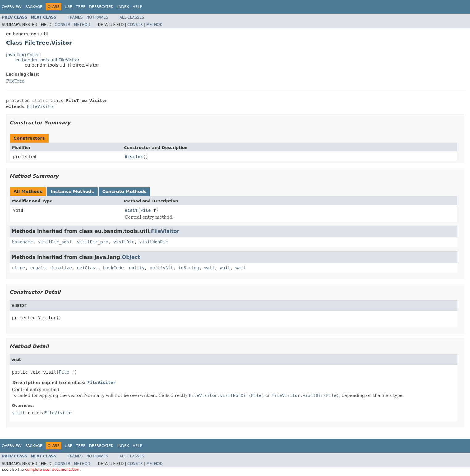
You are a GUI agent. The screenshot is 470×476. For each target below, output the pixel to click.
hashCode (113, 268)
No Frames (97, 17)
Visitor (134, 157)
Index (123, 7)
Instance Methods (72, 192)
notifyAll (161, 268)
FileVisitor (41, 106)
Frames (75, 17)
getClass (87, 268)
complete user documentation (53, 470)
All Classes (132, 17)
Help (137, 7)
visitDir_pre (93, 242)
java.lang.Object (24, 55)
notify (137, 268)
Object (131, 257)
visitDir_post (55, 242)
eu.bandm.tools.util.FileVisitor (47, 60)
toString (189, 268)
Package (34, 7)
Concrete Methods (125, 192)
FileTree (15, 81)
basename (22, 242)
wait (210, 268)
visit (131, 210)
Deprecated (101, 7)
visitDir (124, 242)
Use (68, 7)
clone (18, 268)
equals (38, 268)
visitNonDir (154, 242)
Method (82, 25)
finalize (61, 268)
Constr (63, 25)
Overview (12, 7)
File (145, 210)
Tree (81, 7)
